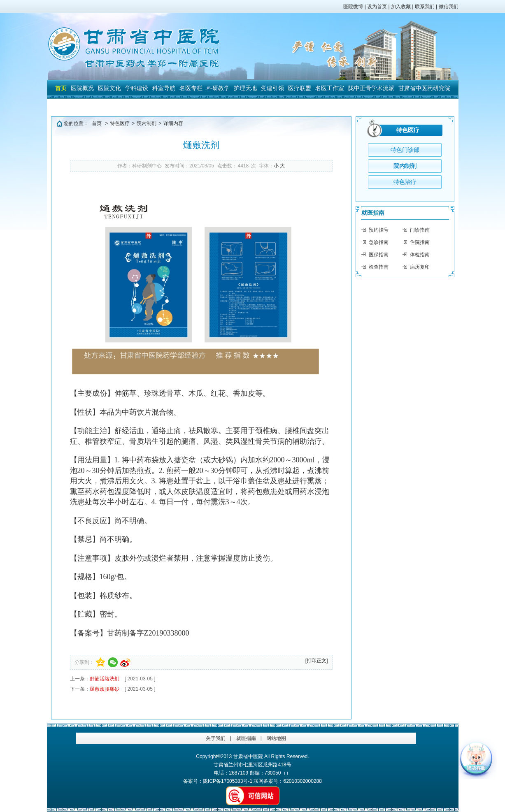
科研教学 (218, 88)
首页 (61, 88)
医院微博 (353, 7)
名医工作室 (330, 88)
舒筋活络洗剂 (105, 679)
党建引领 (272, 88)
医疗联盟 (300, 88)
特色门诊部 (405, 150)
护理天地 (245, 88)
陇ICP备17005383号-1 (228, 781)
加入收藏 (401, 7)
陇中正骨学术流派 (371, 88)
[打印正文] (317, 661)
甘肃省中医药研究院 (424, 88)
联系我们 (425, 7)
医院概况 (82, 88)
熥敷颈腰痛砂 (105, 689)
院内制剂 (147, 123)
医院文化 (109, 88)
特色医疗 (120, 123)
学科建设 (137, 88)
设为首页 (377, 7)
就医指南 (373, 213)
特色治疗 (405, 182)
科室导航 (164, 88)
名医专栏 (191, 88)
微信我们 (449, 7)
